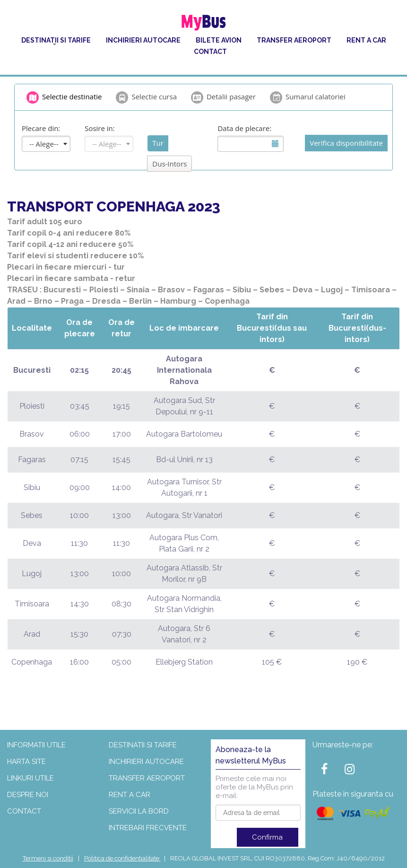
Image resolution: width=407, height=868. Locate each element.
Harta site (26, 762)
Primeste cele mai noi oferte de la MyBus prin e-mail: (254, 787)
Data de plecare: (244, 128)
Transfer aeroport (294, 40)
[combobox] (46, 144)
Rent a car (366, 40)
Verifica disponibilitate (346, 143)
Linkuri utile (30, 778)
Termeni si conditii (48, 858)
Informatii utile (36, 745)
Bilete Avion (219, 40)
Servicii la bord (139, 811)
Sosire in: (100, 128)
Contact (210, 52)
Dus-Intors (169, 164)
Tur (158, 143)
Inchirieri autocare (143, 40)
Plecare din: (41, 128)
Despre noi (28, 795)
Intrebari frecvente (148, 828)
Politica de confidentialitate (122, 858)
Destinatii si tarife (56, 40)
